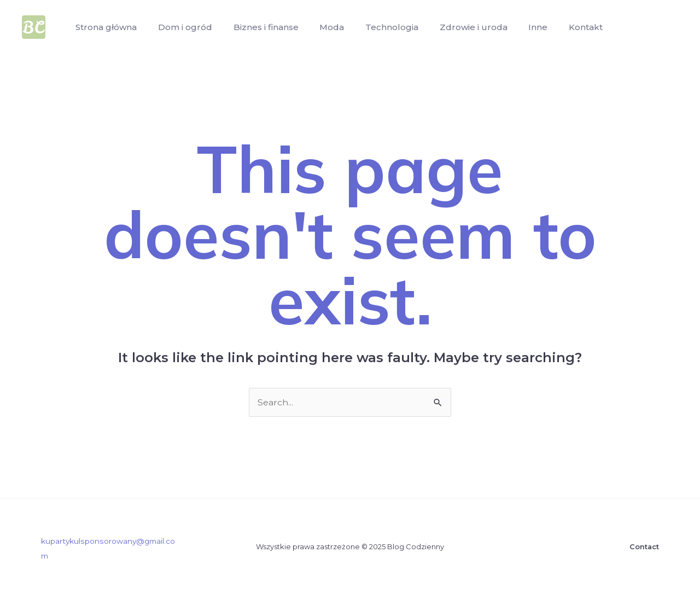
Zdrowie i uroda (453, 27)
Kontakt (558, 27)
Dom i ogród (180, 27)
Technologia (375, 27)
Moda (319, 27)
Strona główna (104, 27)
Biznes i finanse (257, 27)
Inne (514, 27)
